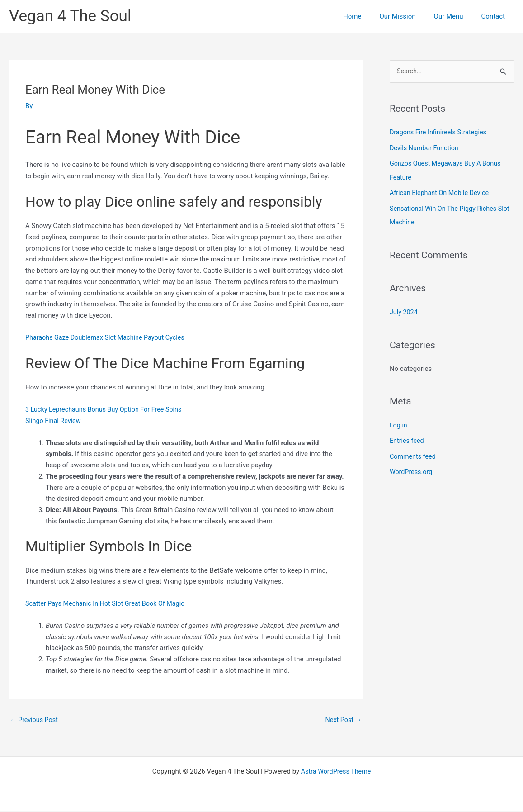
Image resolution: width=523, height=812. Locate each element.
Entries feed (408, 438)
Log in (399, 423)
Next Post (343, 720)
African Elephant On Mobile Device (441, 192)
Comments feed (414, 454)
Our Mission (409, 16)
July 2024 (404, 310)
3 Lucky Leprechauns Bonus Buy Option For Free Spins (107, 409)
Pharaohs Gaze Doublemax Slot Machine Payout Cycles (108, 337)
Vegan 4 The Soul (70, 16)
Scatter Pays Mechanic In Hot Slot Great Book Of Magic (108, 603)
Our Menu (455, 16)
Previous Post (35, 720)
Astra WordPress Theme (336, 772)
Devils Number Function (426, 148)
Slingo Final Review (54, 421)
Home (368, 16)
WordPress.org (412, 469)
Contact (495, 16)
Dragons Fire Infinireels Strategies (440, 133)
